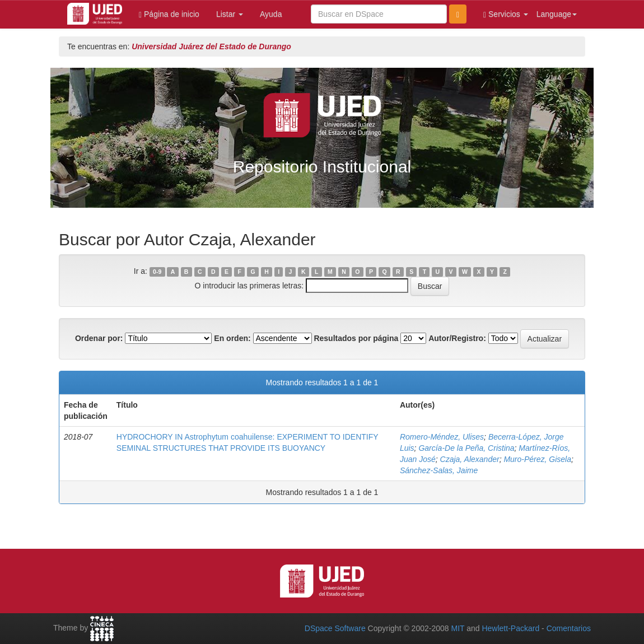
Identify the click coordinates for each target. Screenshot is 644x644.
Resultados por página (356, 338)
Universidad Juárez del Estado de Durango (211, 46)
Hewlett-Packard (510, 628)
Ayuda (271, 14)
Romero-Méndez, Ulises (442, 437)
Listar (230, 14)
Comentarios (569, 628)
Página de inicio (169, 14)
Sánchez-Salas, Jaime (439, 470)
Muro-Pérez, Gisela (537, 459)
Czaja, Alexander (470, 459)
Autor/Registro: (457, 338)
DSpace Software (335, 628)
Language (557, 14)
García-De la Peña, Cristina (466, 448)
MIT (458, 628)
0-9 (157, 272)
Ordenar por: (99, 338)
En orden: (232, 338)
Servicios (506, 14)
